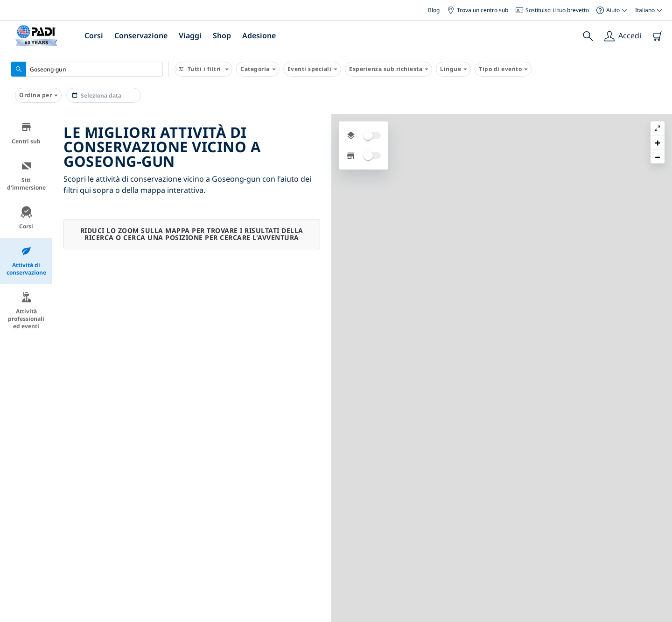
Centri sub (26, 133)
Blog (434, 10)
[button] (658, 142)
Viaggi (190, 35)
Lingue (453, 69)
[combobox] (87, 69)
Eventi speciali (312, 69)
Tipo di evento (503, 69)
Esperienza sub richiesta (388, 69)
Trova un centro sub (478, 10)
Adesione (259, 35)
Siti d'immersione (26, 176)
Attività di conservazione (26, 261)
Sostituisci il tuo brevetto (552, 10)
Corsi (94, 35)
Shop (222, 35)
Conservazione (141, 35)
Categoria (258, 69)
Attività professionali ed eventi (26, 311)
